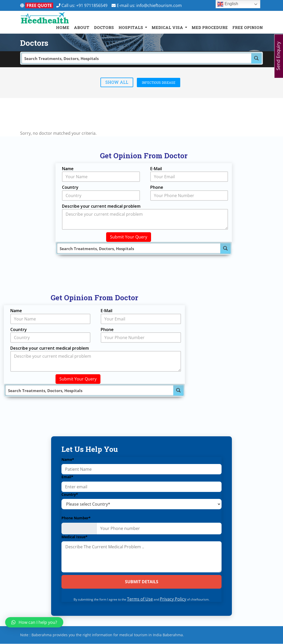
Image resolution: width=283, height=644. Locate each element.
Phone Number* (76, 518)
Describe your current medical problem (101, 206)
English (228, 4)
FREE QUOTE (39, 5)
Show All (117, 82)
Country (70, 187)
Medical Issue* (74, 537)
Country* (70, 494)
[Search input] (137, 58)
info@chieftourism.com (159, 5)
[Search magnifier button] (256, 58)
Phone (157, 187)
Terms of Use (140, 599)
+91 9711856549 (94, 5)
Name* (68, 459)
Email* (67, 477)
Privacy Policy (173, 599)
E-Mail (156, 169)
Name (68, 169)
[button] (34, 622)
